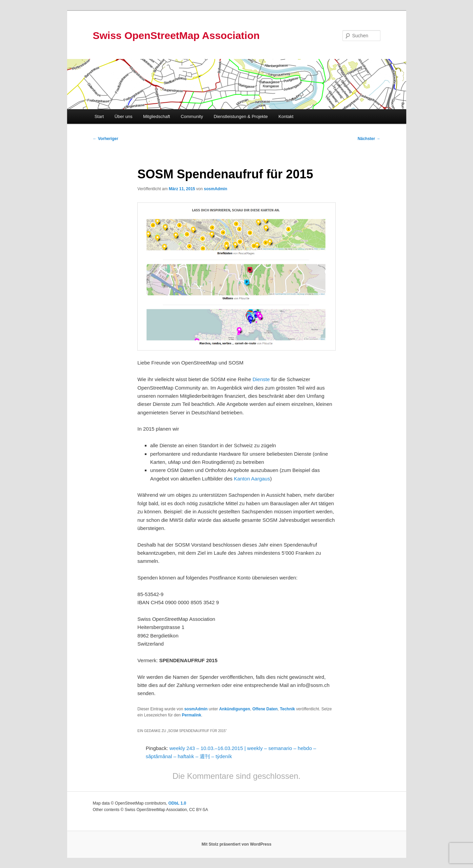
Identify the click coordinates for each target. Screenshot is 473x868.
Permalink (191, 715)
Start (99, 116)
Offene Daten (265, 709)
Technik (288, 709)
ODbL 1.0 (177, 803)
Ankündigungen (234, 709)
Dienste (261, 379)
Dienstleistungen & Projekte (241, 116)
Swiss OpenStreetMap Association (176, 35)
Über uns (124, 116)
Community (192, 116)
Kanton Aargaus (252, 479)
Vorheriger (106, 139)
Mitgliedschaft (156, 116)
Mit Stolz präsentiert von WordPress (237, 844)
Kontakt (286, 116)
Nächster (369, 139)
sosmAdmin (215, 189)
